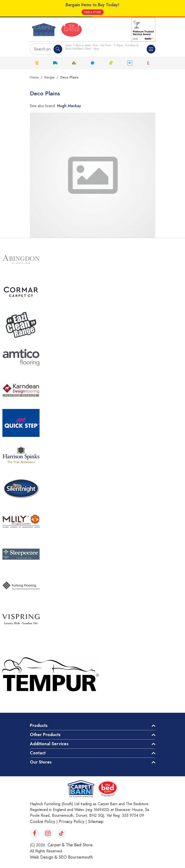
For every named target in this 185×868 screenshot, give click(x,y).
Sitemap (96, 822)
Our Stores (41, 762)
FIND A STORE (93, 12)
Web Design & (44, 857)
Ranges (49, 77)
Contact (38, 753)
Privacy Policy (72, 822)
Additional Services (49, 744)
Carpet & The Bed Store (70, 845)
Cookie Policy (43, 822)
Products (39, 725)
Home (34, 77)
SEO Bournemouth (76, 857)
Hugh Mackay (69, 106)
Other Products (45, 735)
